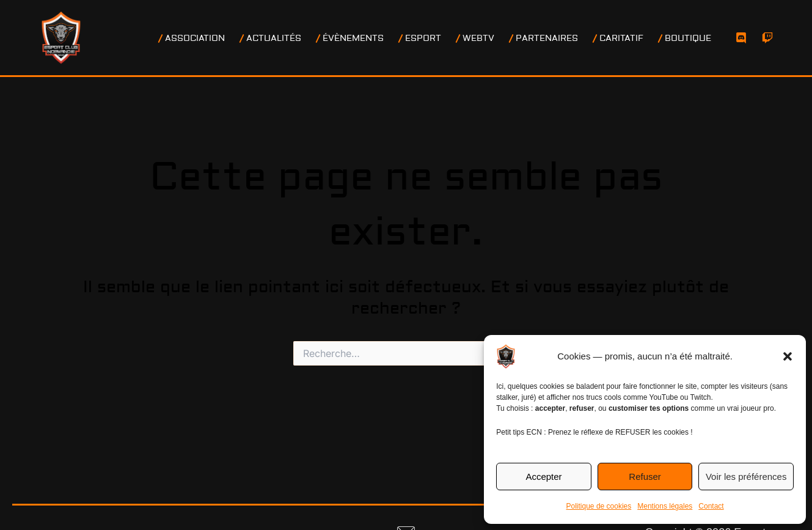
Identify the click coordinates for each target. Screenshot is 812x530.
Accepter (543, 477)
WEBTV (493, 39)
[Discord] (741, 38)
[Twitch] (767, 38)
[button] (788, 356)
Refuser (645, 477)
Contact (711, 506)
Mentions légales (665, 506)
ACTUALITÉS (299, 39)
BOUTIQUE (692, 39)
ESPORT (441, 39)
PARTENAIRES (558, 39)
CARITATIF (629, 39)
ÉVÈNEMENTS (375, 39)
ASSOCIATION (224, 39)
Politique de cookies (599, 506)
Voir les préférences (746, 477)
